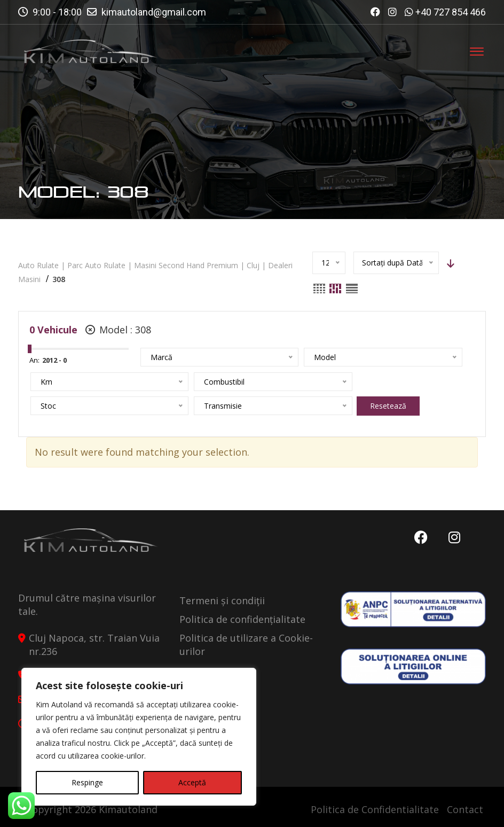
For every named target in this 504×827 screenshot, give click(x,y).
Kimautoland (128, 809)
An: (34, 360)
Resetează (209, 406)
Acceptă (192, 782)
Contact (465, 809)
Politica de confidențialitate (242, 619)
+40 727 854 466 (451, 12)
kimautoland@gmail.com (154, 12)
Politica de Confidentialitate (375, 809)
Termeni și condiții (222, 600)
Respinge (87, 782)
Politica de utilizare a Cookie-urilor (246, 645)
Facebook (419, 537)
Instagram (453, 537)
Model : (118, 330)
